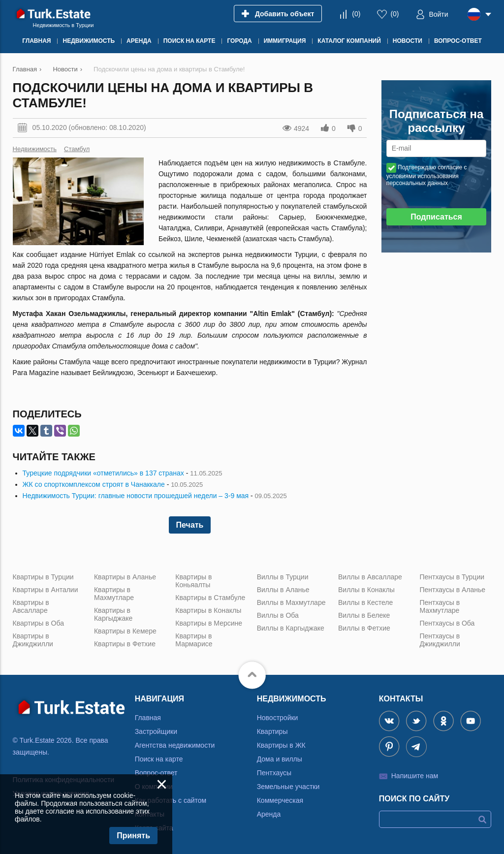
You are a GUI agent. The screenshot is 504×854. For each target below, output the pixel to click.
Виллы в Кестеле (365, 602)
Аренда (269, 814)
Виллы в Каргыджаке (291, 628)
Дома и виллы (280, 759)
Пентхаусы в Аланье (452, 590)
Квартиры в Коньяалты (193, 581)
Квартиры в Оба (38, 623)
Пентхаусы (274, 773)
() (356, 14)
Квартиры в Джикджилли (33, 640)
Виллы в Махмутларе (291, 602)
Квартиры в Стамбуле (210, 598)
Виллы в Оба (278, 615)
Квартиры (272, 731)
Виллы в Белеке (364, 615)
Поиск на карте (159, 759)
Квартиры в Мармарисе (194, 640)
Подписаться (436, 217)
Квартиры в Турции (43, 577)
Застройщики (156, 731)
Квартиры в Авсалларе (31, 606)
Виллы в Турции (283, 577)
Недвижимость (35, 149)
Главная (148, 718)
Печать (190, 525)
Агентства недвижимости (175, 745)
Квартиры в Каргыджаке (113, 614)
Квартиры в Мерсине (209, 623)
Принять (133, 836)
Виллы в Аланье (283, 590)
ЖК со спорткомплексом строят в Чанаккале (94, 484)
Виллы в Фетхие (364, 628)
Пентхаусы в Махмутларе (440, 606)
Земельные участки (288, 787)
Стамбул (77, 149)
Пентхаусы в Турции (452, 577)
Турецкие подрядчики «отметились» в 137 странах (103, 473)
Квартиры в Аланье (125, 577)
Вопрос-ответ (156, 773)
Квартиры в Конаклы (208, 610)
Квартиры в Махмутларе (114, 594)
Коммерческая (280, 800)
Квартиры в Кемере (125, 631)
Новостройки (278, 718)
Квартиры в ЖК (281, 745)
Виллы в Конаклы (366, 590)
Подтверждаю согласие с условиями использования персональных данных (427, 175)
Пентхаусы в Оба (447, 623)
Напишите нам (415, 776)
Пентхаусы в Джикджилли (440, 640)
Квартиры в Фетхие (125, 644)
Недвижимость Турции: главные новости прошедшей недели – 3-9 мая (136, 496)
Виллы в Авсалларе (370, 577)
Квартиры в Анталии (46, 590)
